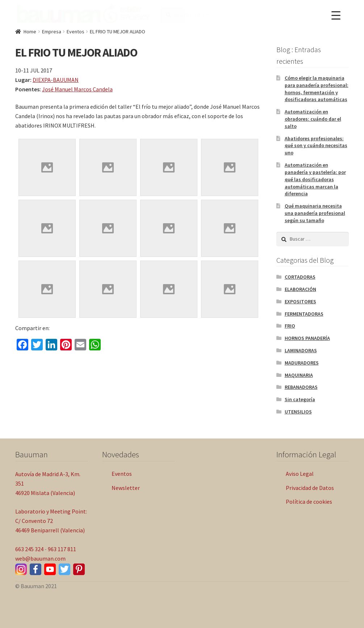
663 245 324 (29, 549)
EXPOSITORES (300, 301)
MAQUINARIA (299, 375)
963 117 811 (62, 549)
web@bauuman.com (40, 558)
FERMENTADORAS (304, 314)
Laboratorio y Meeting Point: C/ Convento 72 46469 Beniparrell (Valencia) (51, 521)
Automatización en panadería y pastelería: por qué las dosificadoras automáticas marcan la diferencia (315, 179)
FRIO (290, 326)
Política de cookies (309, 502)
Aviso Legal (300, 474)
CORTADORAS (300, 277)
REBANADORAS (301, 387)
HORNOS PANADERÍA (307, 338)
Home (30, 32)
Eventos (76, 32)
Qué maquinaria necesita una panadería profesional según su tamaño (315, 213)
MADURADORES (302, 363)
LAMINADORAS (301, 350)
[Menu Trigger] (336, 15)
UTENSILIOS (298, 412)
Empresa (52, 32)
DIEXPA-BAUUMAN (56, 80)
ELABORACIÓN (300, 289)
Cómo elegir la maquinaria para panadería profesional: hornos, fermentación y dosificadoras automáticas (317, 89)
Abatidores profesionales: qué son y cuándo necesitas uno (316, 146)
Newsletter (126, 488)
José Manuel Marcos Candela (77, 89)
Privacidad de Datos (310, 488)
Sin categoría (300, 399)
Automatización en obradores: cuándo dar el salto (313, 119)
